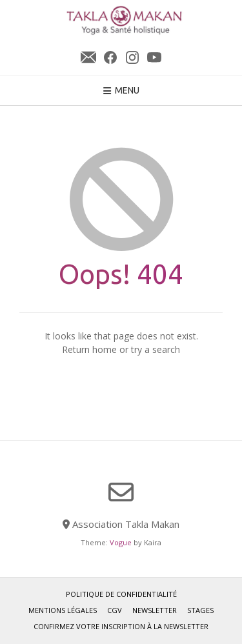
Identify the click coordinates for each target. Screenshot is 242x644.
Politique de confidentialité (121, 594)
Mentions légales (63, 610)
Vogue (121, 542)
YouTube (154, 57)
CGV (115, 610)
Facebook (110, 57)
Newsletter (88, 57)
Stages (200, 610)
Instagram (132, 57)
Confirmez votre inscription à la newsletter (121, 626)
